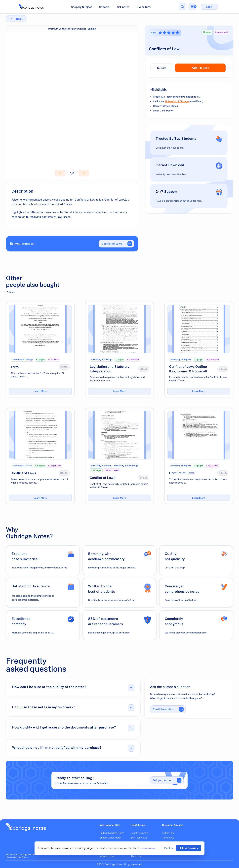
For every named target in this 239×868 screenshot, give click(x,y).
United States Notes (111, 838)
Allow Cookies (189, 848)
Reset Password (139, 833)
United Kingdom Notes (112, 833)
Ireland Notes (107, 856)
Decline (169, 848)
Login (209, 7)
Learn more (148, 848)
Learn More (40, 391)
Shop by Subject (81, 7)
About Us (136, 856)
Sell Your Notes (139, 838)
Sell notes (123, 7)
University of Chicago (177, 101)
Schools (104, 7)
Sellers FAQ (168, 833)
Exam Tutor (144, 7)
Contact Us (168, 838)
